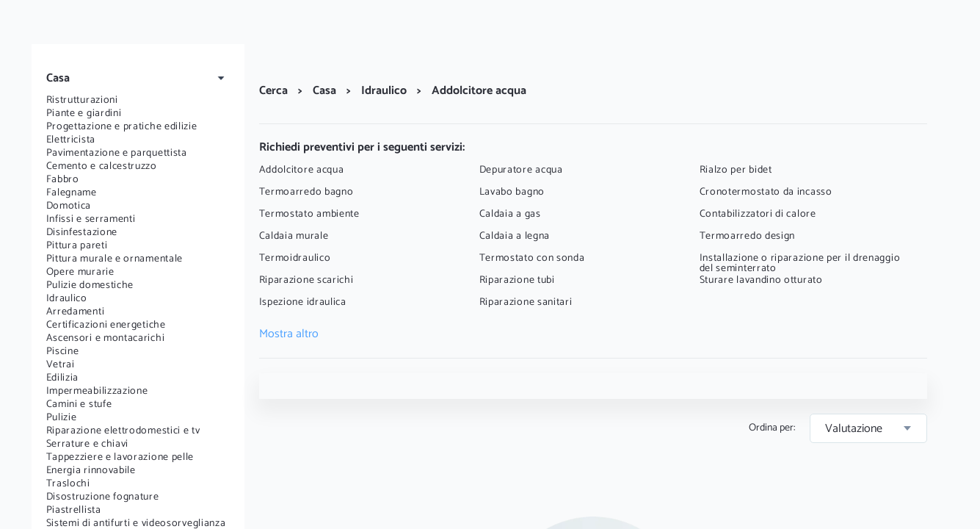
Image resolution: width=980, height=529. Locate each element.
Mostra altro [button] (289, 334)
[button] (138, 79)
